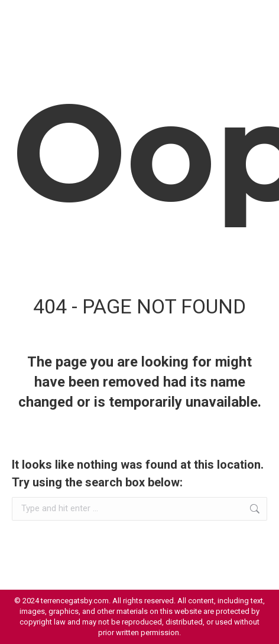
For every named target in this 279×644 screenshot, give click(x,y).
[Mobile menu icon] (255, 18)
